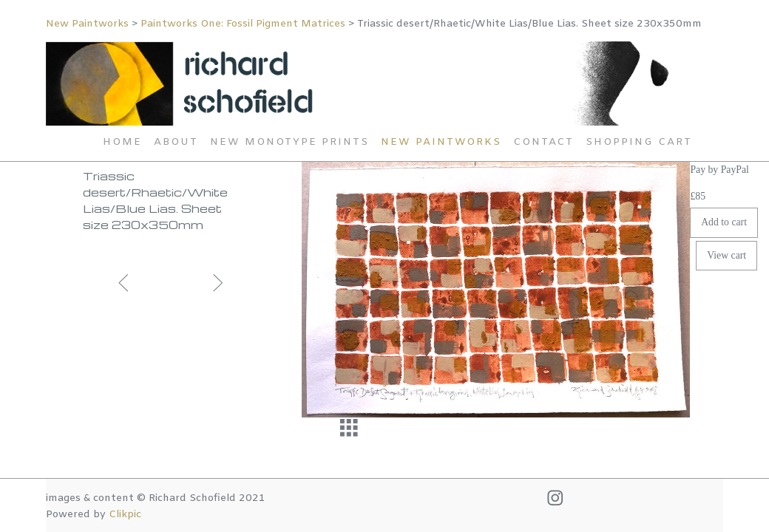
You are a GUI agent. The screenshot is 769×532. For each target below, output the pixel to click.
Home (122, 142)
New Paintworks (87, 24)
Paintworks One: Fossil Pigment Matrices (243, 24)
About (176, 142)
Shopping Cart (639, 142)
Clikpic (125, 515)
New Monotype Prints (289, 142)
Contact (543, 142)
